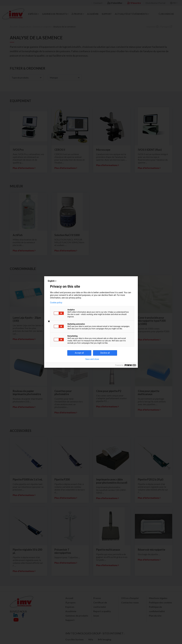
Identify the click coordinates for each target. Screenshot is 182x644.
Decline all (105, 353)
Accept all (79, 353)
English (52, 281)
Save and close (92, 359)
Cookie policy (56, 303)
